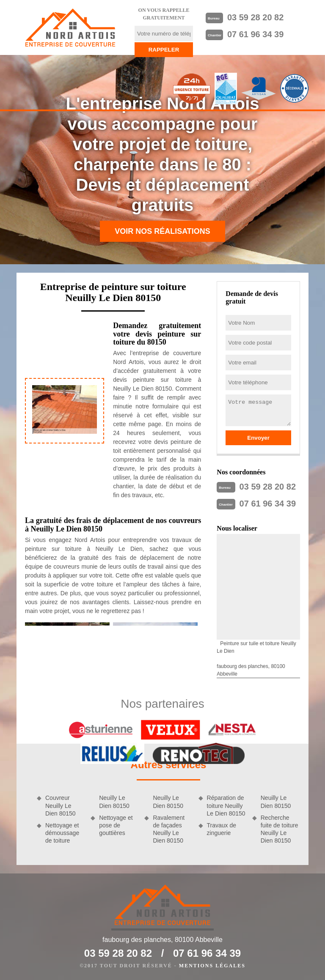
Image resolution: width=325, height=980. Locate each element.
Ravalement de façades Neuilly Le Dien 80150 (169, 829)
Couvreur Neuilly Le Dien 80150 (61, 805)
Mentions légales (212, 966)
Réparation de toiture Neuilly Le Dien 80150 (226, 805)
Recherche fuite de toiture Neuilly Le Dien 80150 (280, 829)
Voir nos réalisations (162, 231)
